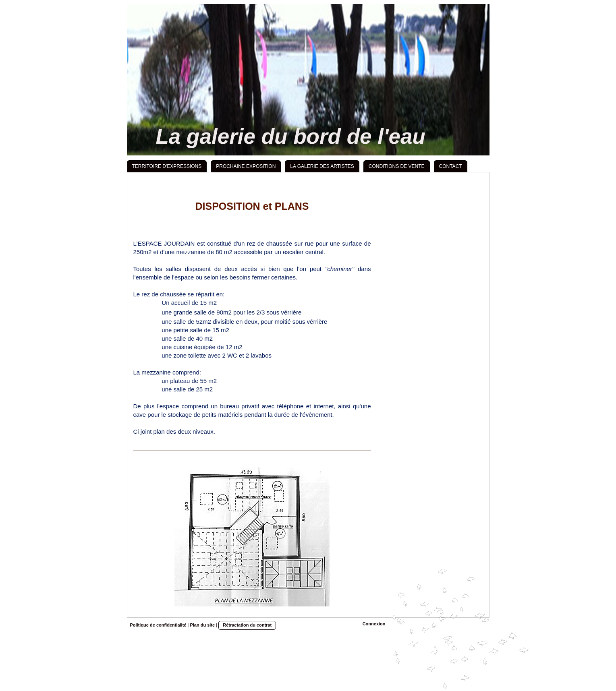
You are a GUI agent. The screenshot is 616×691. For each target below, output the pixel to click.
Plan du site (202, 625)
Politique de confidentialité (158, 625)
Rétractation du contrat (247, 625)
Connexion (374, 624)
